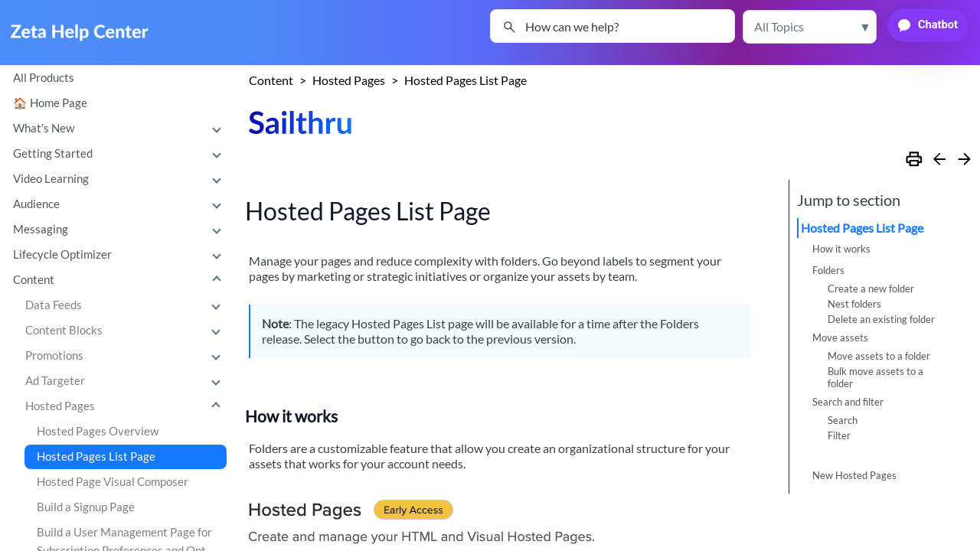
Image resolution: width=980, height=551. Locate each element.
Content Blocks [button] (126, 331)
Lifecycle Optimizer (121, 255)
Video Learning (121, 179)
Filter (839, 435)
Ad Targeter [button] (126, 381)
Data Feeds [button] (126, 305)
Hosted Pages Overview (98, 431)
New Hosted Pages (854, 475)
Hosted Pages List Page (96, 456)
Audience (121, 204)
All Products (44, 78)
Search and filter (848, 402)
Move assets (840, 337)
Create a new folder (871, 289)
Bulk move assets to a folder (875, 377)
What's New (121, 129)
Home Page (59, 103)
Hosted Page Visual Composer (113, 482)
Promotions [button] (126, 356)
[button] (810, 27)
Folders (828, 270)
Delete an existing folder (881, 319)
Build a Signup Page (86, 507)
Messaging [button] (121, 230)
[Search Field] (612, 26)
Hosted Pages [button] (126, 406)
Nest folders (854, 304)
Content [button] (121, 280)
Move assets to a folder (879, 356)
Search (843, 420)
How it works (841, 249)
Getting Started (121, 154)
